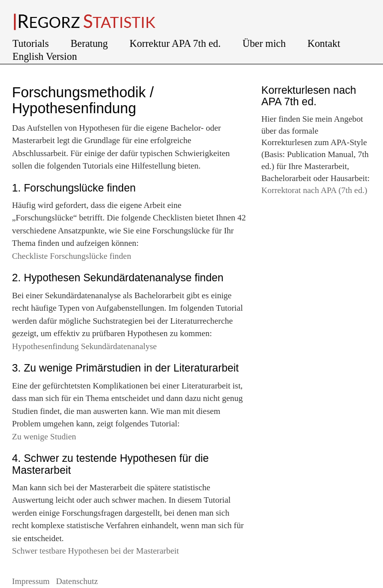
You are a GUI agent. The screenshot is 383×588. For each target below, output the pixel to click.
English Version (45, 56)
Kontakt (325, 43)
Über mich (265, 43)
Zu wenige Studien (44, 437)
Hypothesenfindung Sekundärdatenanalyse (84, 346)
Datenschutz (77, 581)
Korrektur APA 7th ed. (177, 43)
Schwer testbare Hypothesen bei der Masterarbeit (96, 551)
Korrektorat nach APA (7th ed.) (314, 190)
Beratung (91, 43)
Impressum (32, 581)
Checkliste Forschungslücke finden (72, 256)
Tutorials (32, 43)
